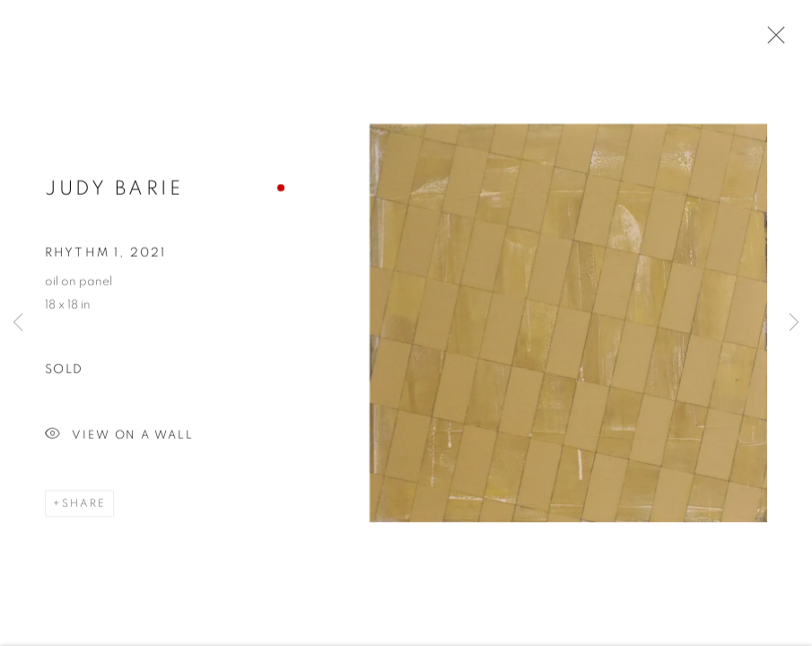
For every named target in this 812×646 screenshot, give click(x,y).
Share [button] (84, 505)
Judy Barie (114, 189)
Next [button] (794, 323)
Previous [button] (18, 323)
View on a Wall (119, 437)
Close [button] (772, 40)
